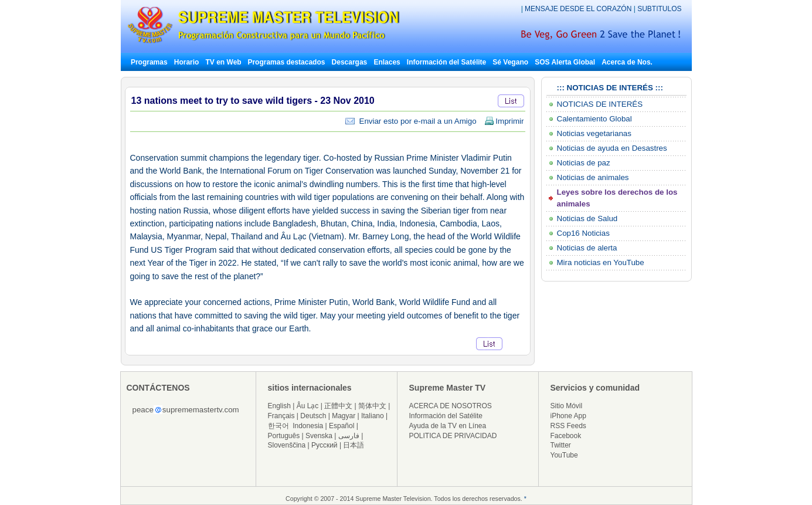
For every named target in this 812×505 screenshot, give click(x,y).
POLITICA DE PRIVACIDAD (453, 436)
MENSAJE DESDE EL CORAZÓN (579, 9)
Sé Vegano (510, 62)
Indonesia (308, 426)
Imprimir (504, 121)
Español (342, 426)
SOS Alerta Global (565, 62)
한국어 (278, 426)
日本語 (354, 445)
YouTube (564, 455)
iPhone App (568, 416)
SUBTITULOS (659, 9)
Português (284, 436)
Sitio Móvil (567, 406)
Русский (325, 445)
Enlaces (387, 62)
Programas (149, 62)
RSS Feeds (568, 426)
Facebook (566, 436)
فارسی (349, 436)
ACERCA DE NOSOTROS (451, 406)
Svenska (319, 436)
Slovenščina (287, 445)
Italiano (373, 416)
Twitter (561, 445)
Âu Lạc (308, 406)
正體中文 (338, 406)
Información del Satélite (446, 62)
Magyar (344, 416)
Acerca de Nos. (627, 62)
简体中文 (372, 406)
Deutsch (313, 416)
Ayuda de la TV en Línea (448, 426)
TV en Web (225, 62)
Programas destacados (286, 62)
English (279, 406)
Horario (187, 62)
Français (281, 416)
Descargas (350, 62)
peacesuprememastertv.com (186, 410)
